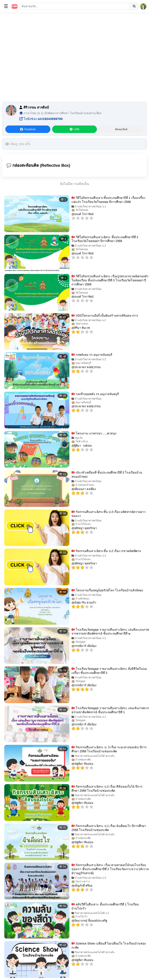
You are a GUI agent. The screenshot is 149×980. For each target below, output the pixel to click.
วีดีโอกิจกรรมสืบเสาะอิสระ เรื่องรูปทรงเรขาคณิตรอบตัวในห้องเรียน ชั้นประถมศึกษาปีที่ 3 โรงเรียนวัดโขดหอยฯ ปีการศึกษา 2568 (110, 280)
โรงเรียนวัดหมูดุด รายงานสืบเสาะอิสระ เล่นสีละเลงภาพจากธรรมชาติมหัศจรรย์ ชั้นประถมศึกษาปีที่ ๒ (110, 632)
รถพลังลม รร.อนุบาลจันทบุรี (92, 355)
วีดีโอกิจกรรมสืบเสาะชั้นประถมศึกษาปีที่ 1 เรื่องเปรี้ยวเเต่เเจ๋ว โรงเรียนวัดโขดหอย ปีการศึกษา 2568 (108, 200)
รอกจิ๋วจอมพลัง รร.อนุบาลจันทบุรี (95, 394)
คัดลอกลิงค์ (121, 129)
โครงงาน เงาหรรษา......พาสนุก (94, 433)
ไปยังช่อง (41, 119)
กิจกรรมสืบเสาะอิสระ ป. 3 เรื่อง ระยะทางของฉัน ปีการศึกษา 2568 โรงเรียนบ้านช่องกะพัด (109, 749)
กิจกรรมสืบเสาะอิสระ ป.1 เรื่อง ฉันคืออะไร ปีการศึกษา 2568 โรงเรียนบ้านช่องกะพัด (109, 828)
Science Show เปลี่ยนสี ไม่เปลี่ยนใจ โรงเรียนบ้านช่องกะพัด (109, 945)
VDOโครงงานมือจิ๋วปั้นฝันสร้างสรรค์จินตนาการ (105, 316)
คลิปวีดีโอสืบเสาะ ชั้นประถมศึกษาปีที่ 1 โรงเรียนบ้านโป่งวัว (105, 906)
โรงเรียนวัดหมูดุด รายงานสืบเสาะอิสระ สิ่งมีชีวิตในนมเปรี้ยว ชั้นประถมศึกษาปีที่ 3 (109, 671)
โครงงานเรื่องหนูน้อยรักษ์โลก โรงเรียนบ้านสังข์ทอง (107, 590)
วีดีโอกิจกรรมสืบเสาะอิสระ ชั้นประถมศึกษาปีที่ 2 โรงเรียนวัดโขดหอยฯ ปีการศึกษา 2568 (105, 239)
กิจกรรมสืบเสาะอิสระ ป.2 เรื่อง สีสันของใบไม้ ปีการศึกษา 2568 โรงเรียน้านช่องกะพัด (107, 789)
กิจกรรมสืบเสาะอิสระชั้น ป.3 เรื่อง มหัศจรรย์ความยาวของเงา (109, 514)
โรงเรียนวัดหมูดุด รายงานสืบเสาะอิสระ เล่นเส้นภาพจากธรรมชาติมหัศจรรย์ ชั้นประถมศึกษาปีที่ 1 (110, 710)
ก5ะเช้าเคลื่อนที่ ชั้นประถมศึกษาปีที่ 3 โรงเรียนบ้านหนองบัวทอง (107, 475)
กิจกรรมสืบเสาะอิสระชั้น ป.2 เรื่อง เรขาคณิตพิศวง (106, 551)
